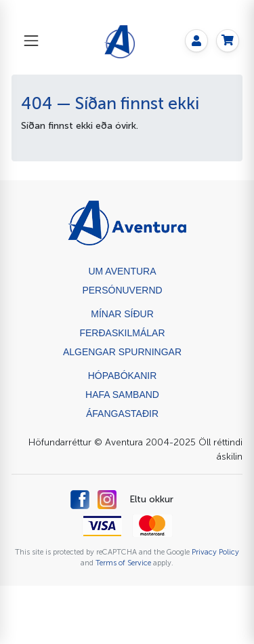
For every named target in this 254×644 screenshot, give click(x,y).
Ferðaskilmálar (122, 333)
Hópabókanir (123, 376)
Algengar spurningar (122, 352)
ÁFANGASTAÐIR (122, 414)
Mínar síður (122, 314)
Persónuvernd (122, 290)
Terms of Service (123, 563)
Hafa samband (122, 395)
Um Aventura (122, 271)
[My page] (196, 41)
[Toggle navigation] (31, 41)
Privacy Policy (215, 552)
